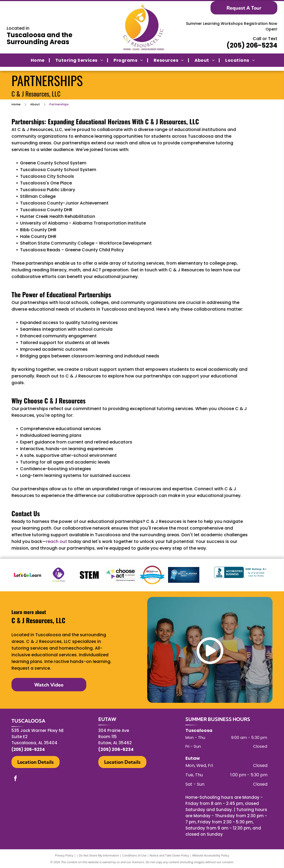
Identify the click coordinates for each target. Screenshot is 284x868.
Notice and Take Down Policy (169, 855)
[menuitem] (38, 60)
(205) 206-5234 (252, 45)
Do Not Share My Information (99, 855)
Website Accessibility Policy (211, 855)
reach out (57, 541)
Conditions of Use (135, 855)
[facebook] (15, 779)
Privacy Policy (64, 855)
